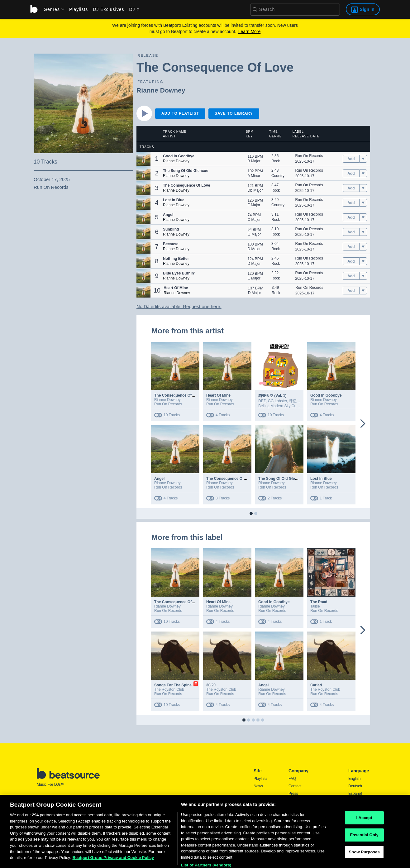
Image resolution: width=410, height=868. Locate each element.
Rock (276, 161)
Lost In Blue (321, 479)
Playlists (79, 9)
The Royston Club (169, 689)
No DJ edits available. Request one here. (179, 306)
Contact (295, 786)
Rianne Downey (161, 90)
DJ (134, 9)
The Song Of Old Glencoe (281, 479)
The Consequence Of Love (178, 395)
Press (293, 794)
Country (278, 176)
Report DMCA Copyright (309, 816)
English (354, 779)
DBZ (262, 401)
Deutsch (355, 786)
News (258, 786)
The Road (319, 602)
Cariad (316, 685)
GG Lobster (277, 401)
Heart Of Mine (218, 395)
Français (355, 801)
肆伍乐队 (297, 401)
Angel (159, 479)
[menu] (52, 9)
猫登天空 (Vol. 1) (272, 396)
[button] (143, 159)
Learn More (250, 31)
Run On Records (309, 156)
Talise (315, 606)
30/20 (211, 685)
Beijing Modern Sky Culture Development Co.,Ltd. (300, 406)
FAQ (292, 779)
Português (357, 817)
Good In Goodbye (326, 395)
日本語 (354, 809)
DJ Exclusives (108, 9)
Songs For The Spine (173, 685)
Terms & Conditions (305, 801)
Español (355, 794)
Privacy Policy (300, 808)
